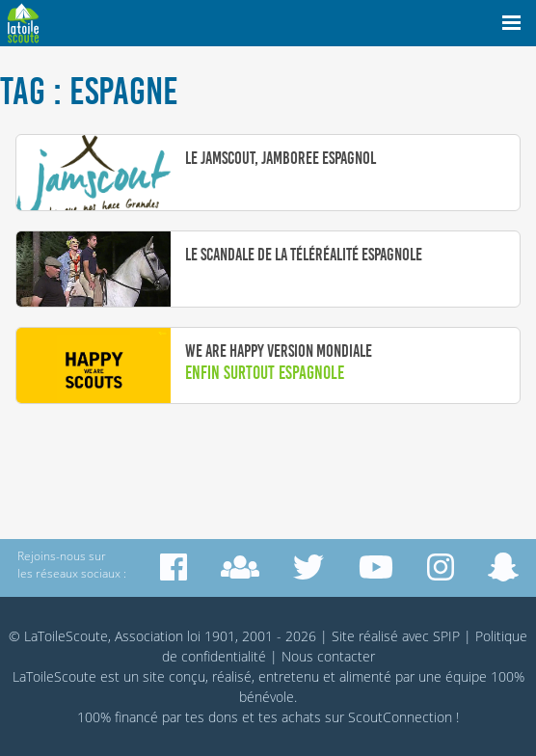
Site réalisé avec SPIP (396, 636)
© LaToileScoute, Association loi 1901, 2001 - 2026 (162, 636)
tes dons (212, 717)
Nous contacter (328, 656)
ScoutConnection (400, 717)
